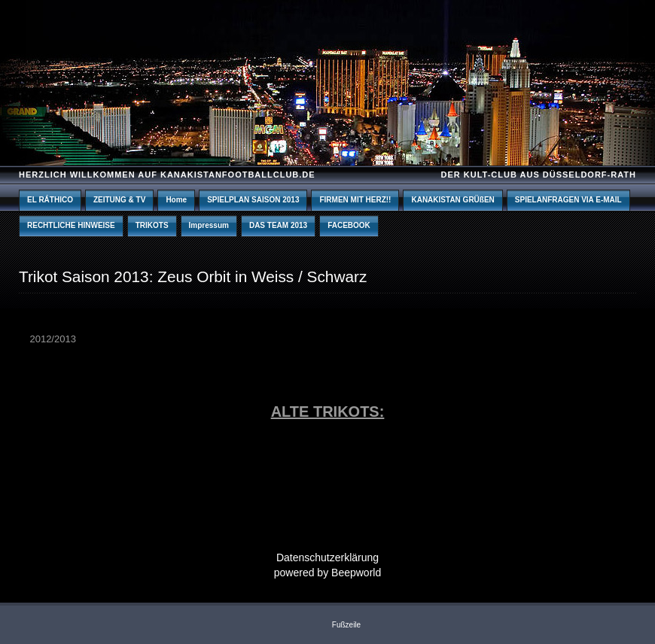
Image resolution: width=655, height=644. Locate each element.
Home (176, 200)
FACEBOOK (349, 225)
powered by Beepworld (327, 573)
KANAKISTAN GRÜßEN (452, 200)
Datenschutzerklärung (327, 557)
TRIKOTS (152, 225)
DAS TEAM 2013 (278, 225)
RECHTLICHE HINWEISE (71, 225)
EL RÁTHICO (50, 200)
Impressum (209, 225)
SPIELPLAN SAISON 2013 (253, 200)
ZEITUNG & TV (119, 200)
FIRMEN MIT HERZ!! (355, 200)
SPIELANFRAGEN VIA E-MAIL (568, 200)
